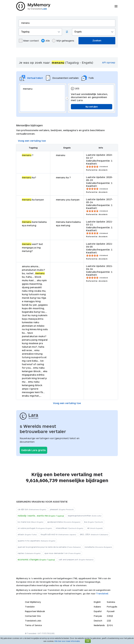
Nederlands (99, 625)
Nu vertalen (92, 107)
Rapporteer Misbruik (35, 611)
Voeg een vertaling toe (32, 141)
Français (98, 616)
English (97, 602)
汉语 (109, 621)
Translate (30, 607)
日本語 (110, 616)
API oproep (109, 62)
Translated (33, 621)
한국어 (110, 625)
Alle (45, 41)
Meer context (29, 41)
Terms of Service (33, 625)
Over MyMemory (33, 602)
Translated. (102, 594)
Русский (111, 611)
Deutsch (98, 621)
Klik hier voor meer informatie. (67, 641)
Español (98, 611)
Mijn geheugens (63, 41)
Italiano (97, 607)
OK (88, 641)
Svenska (111, 602)
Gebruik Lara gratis (33, 450)
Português (112, 607)
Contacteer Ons (33, 616)
